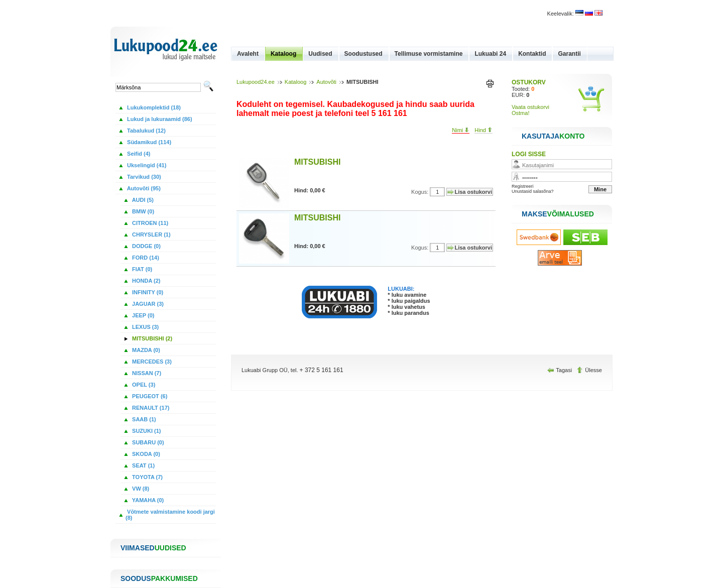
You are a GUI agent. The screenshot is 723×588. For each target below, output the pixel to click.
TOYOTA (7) (147, 477)
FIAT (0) (141, 269)
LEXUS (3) (145, 327)
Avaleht (248, 54)
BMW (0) (142, 211)
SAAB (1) (143, 419)
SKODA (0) (145, 454)
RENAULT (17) (150, 408)
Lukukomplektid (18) (153, 107)
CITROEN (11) (149, 223)
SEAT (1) (143, 465)
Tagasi (560, 370)
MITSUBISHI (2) (151, 338)
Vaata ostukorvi (530, 107)
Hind (484, 130)
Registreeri (523, 186)
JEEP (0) (143, 315)
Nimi (461, 130)
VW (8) (140, 489)
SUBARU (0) (147, 442)
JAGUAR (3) (147, 304)
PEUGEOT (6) (149, 396)
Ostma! (520, 113)
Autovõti (326, 82)
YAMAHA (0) (147, 500)
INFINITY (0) (147, 292)
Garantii (569, 54)
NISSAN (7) (146, 373)
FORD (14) (145, 258)
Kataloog (283, 54)
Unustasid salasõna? (533, 191)
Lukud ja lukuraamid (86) (159, 119)
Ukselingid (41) (146, 165)
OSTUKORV (529, 82)
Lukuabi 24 (490, 54)
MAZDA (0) (145, 350)
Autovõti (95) (143, 188)
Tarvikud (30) (143, 177)
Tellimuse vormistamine (429, 54)
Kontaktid (532, 54)
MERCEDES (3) (151, 362)
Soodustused (364, 54)
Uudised (320, 54)
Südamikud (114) (148, 142)
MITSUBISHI (317, 162)
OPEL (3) (143, 385)
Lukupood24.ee (256, 82)
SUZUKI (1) (146, 431)
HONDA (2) (145, 281)
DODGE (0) (146, 246)
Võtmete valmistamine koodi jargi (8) (170, 515)
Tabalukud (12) (146, 131)
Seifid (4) (138, 154)
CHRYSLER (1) (151, 234)
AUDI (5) (142, 200)
